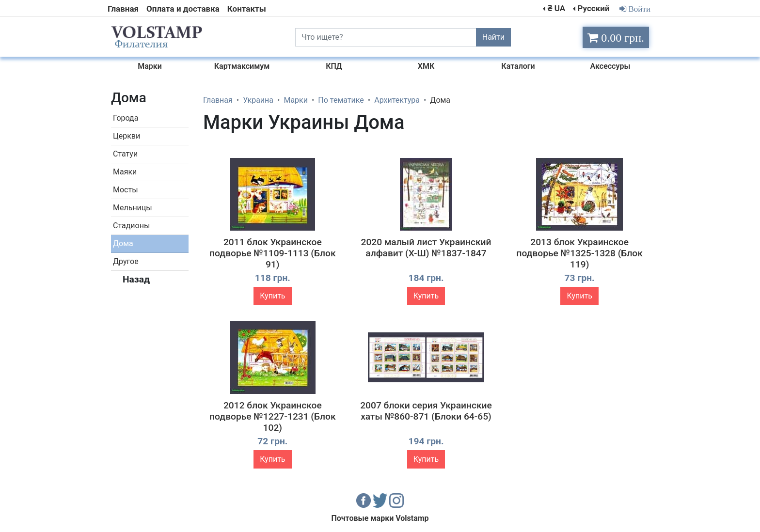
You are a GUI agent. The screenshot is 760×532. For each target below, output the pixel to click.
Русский (593, 8)
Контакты (247, 9)
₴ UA (556, 8)
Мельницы (133, 208)
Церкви (127, 136)
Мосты (126, 190)
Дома (123, 243)
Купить (272, 296)
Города (126, 118)
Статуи (125, 154)
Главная (123, 9)
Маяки (125, 172)
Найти (493, 37)
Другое (126, 261)
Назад (136, 279)
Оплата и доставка (183, 9)
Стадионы (131, 226)
